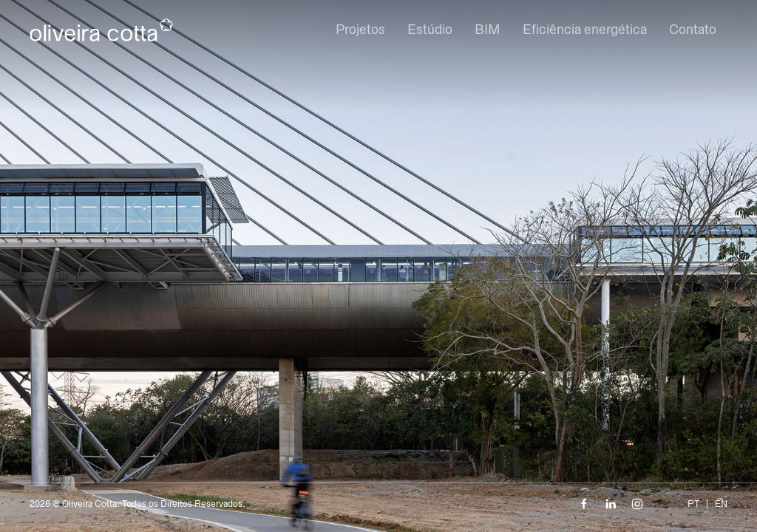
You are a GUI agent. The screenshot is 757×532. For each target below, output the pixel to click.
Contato (693, 30)
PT (693, 504)
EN (721, 504)
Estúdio (430, 30)
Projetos (360, 30)
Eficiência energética (585, 30)
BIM (488, 30)
